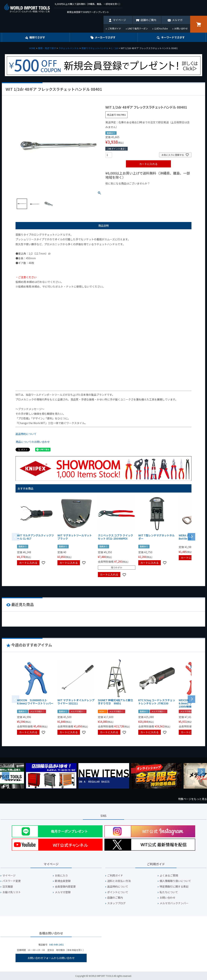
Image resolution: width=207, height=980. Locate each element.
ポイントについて (118, 892)
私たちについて (169, 892)
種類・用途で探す (47, 48)
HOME (32, 48)
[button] (191, 536)
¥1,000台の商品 (142, 190)
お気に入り (61, 875)
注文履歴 (8, 887)
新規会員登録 (63, 881)
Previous (6, 776)
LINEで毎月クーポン (138, 28)
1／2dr (115, 48)
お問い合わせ (181, 28)
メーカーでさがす (105, 37)
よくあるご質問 (169, 875)
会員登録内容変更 (65, 887)
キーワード (173, 37)
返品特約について (26, 434)
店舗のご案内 (148, 20)
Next (201, 772)
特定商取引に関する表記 (174, 887)
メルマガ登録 (63, 892)
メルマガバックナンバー (174, 903)
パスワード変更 (12, 881)
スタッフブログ (116, 903)
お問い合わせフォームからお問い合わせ (51, 958)
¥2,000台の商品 (166, 190)
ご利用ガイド (114, 28)
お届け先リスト (12, 892)
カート (199, 24)
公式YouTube (161, 28)
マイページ (119, 20)
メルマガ (177, 20)
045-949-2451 (57, 944)
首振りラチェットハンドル (95, 48)
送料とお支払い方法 (119, 881)
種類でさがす (37, 37)
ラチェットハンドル (69, 48)
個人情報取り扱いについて (175, 881)
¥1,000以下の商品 (118, 190)
